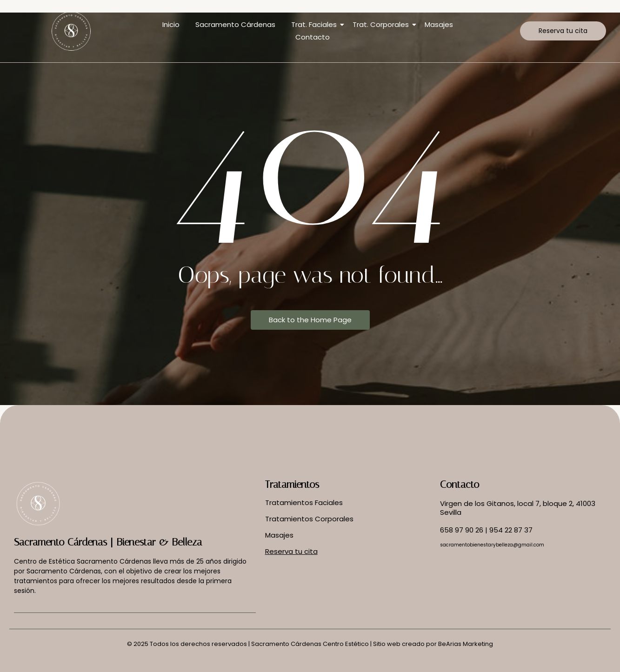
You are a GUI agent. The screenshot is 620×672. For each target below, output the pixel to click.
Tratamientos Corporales (309, 519)
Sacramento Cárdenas (235, 24)
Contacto (313, 37)
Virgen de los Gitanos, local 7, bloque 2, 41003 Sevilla (518, 508)
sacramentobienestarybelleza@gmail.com (492, 545)
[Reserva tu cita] (563, 31)
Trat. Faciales (316, 24)
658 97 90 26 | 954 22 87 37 (486, 530)
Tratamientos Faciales (304, 502)
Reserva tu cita (291, 551)
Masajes (439, 24)
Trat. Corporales (382, 24)
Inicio (171, 24)
